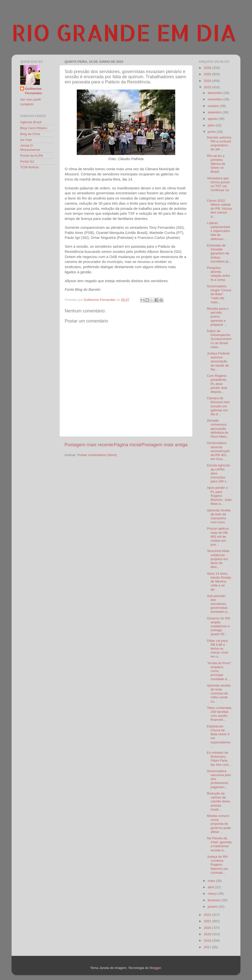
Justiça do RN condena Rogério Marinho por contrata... (218, 865)
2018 (208, 941)
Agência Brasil (31, 122)
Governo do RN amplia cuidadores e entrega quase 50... (219, 626)
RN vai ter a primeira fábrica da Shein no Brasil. (216, 164)
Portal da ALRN (32, 156)
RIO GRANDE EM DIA (124, 32)
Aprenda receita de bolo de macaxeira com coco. (219, 516)
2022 (208, 915)
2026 (208, 68)
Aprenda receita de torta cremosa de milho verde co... (219, 693)
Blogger (155, 968)
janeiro (213, 907)
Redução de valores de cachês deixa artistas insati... (219, 801)
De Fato (26, 140)
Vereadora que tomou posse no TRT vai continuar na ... (218, 186)
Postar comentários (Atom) (97, 455)
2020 (208, 928)
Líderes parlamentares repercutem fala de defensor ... (219, 231)
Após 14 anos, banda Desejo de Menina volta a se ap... (219, 582)
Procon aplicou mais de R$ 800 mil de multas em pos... (218, 536)
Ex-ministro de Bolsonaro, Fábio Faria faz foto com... (219, 759)
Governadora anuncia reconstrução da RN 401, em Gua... (218, 451)
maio (212, 881)
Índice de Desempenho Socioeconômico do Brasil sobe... (219, 339)
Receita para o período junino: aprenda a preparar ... (218, 317)
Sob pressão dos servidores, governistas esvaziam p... (219, 604)
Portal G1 (27, 161)
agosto (213, 119)
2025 (208, 74)
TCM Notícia (29, 167)
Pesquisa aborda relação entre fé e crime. (219, 274)
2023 (208, 87)
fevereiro (215, 900)
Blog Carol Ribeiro (34, 128)
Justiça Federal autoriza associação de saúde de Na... (218, 361)
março (213, 894)
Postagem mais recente (89, 445)
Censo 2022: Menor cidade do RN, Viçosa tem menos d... (219, 209)
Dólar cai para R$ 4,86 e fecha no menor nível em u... (218, 649)
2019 (208, 934)
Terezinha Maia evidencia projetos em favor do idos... (218, 559)
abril (211, 887)
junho (212, 132)
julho (212, 125)
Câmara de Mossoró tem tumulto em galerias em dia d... (218, 406)
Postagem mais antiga (165, 445)
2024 (208, 81)
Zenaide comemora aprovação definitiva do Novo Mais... (218, 429)
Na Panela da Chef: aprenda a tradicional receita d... (219, 844)
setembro (215, 112)
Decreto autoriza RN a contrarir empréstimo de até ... (219, 143)
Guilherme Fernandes (33, 91)
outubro (214, 106)
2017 (208, 947)
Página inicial (127, 445)
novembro (216, 99)
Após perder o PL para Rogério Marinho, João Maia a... (219, 496)
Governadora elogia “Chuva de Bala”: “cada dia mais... (219, 294)
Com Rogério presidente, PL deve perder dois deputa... (217, 384)
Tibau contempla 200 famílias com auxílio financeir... (219, 714)
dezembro (216, 93)
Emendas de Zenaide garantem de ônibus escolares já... (219, 253)
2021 (208, 921)
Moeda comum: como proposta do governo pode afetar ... (219, 824)
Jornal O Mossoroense (30, 147)
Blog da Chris (30, 134)
